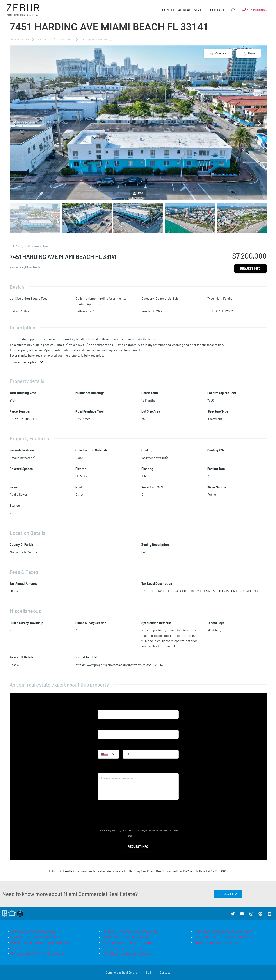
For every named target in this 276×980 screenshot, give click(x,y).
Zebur (23, 7)
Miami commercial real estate (123, 948)
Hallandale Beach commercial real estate (130, 932)
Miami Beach (66, 39)
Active (25, 311)
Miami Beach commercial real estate (127, 953)
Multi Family (44, 39)
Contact (217, 10)
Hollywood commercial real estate (126, 937)
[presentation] (132, 814)
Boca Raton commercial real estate (35, 948)
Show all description (26, 362)
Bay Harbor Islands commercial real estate (40, 943)
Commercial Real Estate (183, 10)
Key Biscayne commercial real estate (128, 943)
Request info (250, 269)
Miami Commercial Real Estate (23, 15)
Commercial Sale (19, 39)
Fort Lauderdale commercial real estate (38, 953)
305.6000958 (254, 10)
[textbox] (108, 754)
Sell (148, 973)
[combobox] (108, 754)
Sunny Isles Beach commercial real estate (223, 937)
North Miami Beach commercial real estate (223, 932)
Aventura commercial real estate (33, 932)
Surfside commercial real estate (216, 943)
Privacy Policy (140, 836)
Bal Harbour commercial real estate (35, 937)
